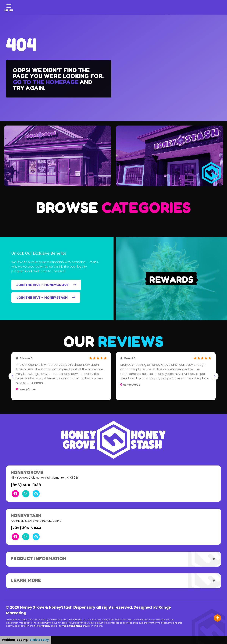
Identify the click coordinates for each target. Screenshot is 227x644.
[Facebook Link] (15, 494)
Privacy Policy (42, 626)
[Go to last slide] (12, 376)
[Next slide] (215, 376)
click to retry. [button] (40, 640)
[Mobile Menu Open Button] (9, 7)
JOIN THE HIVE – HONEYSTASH (46, 297)
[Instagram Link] (26, 494)
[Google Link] (36, 494)
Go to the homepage (46, 82)
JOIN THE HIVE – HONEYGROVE (46, 285)
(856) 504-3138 (26, 485)
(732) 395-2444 (26, 528)
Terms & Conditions (70, 626)
